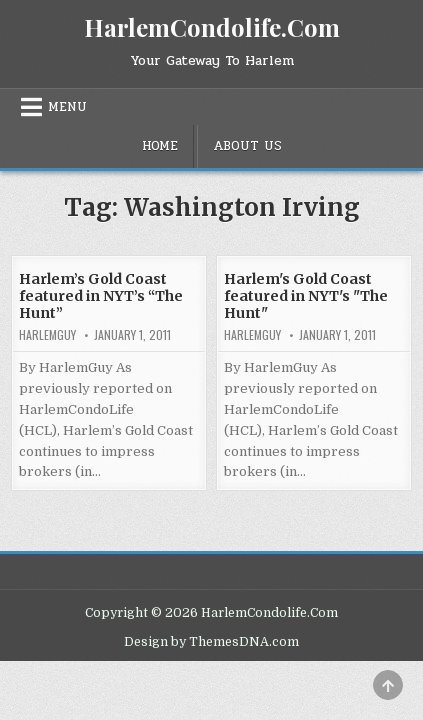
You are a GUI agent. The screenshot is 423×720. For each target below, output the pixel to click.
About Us (247, 146)
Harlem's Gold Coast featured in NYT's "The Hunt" (306, 296)
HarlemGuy (47, 335)
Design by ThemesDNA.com (211, 642)
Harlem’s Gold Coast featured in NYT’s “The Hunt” (101, 296)
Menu (67, 107)
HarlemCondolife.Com (212, 27)
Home (160, 146)
